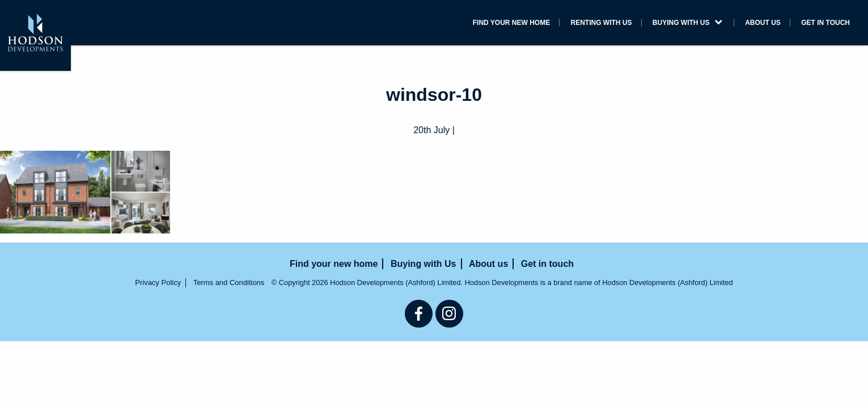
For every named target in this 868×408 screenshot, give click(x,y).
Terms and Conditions (229, 282)
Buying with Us (648, 24)
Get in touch (818, 24)
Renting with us (541, 24)
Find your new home (428, 24)
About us (740, 24)
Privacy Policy (158, 282)
